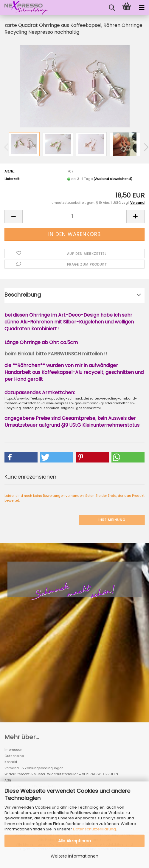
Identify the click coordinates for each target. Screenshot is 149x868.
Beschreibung (23, 295)
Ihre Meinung (112, 520)
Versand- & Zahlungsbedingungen (34, 768)
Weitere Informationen (74, 856)
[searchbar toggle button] (112, 8)
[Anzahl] (74, 216)
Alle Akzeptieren (74, 841)
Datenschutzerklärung (94, 829)
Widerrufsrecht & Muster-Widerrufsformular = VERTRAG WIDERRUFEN (61, 774)
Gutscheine (14, 756)
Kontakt (11, 762)
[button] (13, 216)
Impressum (14, 750)
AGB (8, 780)
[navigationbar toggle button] (142, 8)
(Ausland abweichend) (113, 179)
